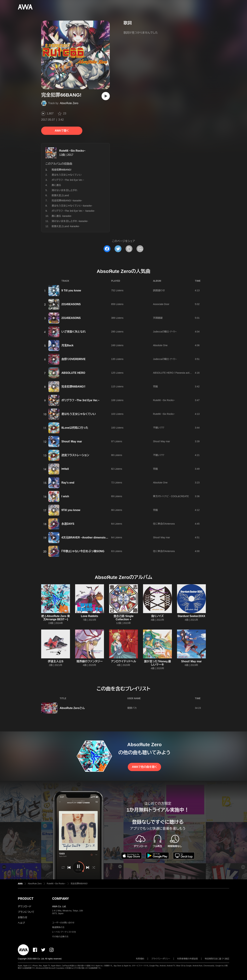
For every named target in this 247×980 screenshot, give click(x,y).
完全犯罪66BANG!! (73, 387)
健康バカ (132, 708)
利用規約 (140, 959)
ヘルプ (21, 923)
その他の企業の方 (60, 937)
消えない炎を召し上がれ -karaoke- (70, 221)
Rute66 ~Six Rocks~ (72, 151)
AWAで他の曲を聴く (144, 767)
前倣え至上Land (60, 195)
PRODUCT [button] (26, 899)
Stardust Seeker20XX (192, 616)
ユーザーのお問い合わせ (63, 923)
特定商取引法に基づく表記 (217, 959)
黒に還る (56, 185)
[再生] (106, 96)
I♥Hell (65, 469)
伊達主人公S (56, 661)
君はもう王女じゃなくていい (67, 175)
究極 (155, 386)
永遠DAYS (68, 524)
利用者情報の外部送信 (187, 959)
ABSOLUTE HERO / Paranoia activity (173, 373)
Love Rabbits (90, 616)
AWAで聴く (62, 131)
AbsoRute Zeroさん (72, 708)
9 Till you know (71, 291)
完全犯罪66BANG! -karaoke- (67, 201)
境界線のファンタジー (90, 661)
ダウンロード (25, 906)
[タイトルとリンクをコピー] (129, 249)
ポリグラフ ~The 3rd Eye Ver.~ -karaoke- (73, 211)
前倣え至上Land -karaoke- (66, 226)
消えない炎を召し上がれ (64, 190)
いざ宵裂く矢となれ (73, 332)
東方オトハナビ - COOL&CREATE (171, 496)
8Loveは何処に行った (75, 428)
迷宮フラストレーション (75, 455)
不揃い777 (159, 428)
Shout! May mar (72, 441)
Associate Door (161, 304)
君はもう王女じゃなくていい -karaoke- (72, 206)
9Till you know (71, 510)
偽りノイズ (158, 616)
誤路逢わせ (159, 290)
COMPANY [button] (60, 899)
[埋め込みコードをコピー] (140, 249)
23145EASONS (71, 304)
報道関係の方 (58, 927)
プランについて (26, 912)
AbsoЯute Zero (69, 103)
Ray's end (68, 483)
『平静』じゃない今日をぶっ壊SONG (83, 551)
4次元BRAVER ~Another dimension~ (85, 538)
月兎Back (67, 345)
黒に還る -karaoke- (62, 216)
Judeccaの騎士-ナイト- (165, 332)
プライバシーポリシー (161, 959)
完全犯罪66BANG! (79, 884)
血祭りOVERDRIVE (73, 359)
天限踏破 (158, 318)
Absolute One (160, 345)
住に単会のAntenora (164, 524)
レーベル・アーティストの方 (64, 932)
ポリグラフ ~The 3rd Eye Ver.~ (68, 180)
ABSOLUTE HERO (73, 373)
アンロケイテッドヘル (124, 661)
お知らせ (23, 917)
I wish (65, 496)
